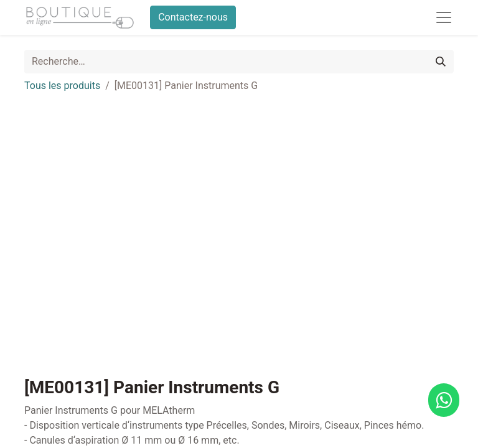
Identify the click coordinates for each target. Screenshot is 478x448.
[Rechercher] (441, 62)
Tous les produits (62, 86)
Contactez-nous (193, 17)
